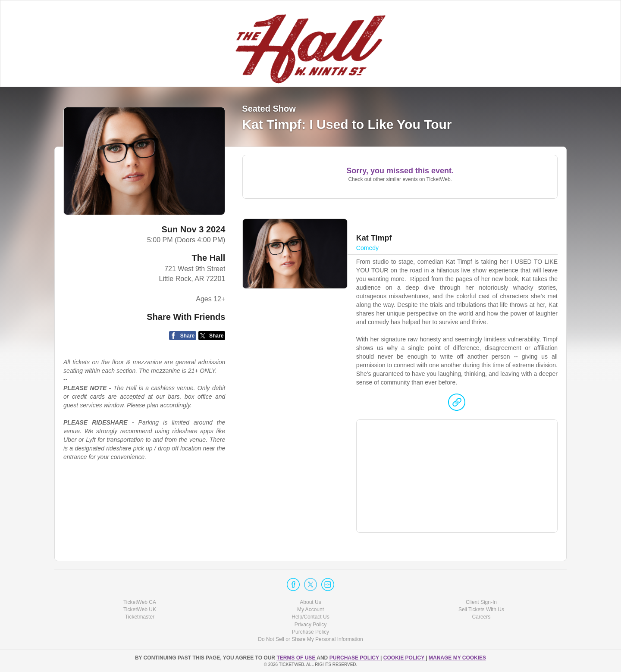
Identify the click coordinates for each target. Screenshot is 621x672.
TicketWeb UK (140, 609)
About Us (310, 602)
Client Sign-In (481, 602)
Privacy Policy (311, 625)
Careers (481, 617)
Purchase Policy (310, 632)
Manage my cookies (457, 658)
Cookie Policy (405, 658)
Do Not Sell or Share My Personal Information (310, 639)
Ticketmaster (140, 617)
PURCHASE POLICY (355, 658)
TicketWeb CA (140, 602)
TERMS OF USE (296, 658)
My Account (310, 609)
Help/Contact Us (310, 617)
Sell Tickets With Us (481, 609)
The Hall (209, 258)
